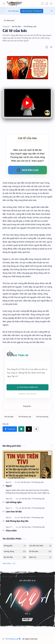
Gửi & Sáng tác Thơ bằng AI (32, 11)
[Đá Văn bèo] (26, 482)
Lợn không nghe (14, 502)
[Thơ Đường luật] (38, 482)
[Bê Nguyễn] (15, 546)
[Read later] (47, 47)
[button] (4, 4)
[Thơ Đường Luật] (15, 4)
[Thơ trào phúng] (42, 417)
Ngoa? (9, 486)
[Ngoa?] (27, 464)
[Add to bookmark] (50, 453)
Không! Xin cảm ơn (27, 394)
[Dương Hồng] (15, 551)
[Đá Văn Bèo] (9, 417)
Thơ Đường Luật (13, 639)
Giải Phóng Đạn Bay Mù (17, 521)
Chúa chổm (11, 531)
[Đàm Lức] (40, 557)
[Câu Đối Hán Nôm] (40, 546)
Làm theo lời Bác (14, 512)
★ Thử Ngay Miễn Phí (27, 387)
